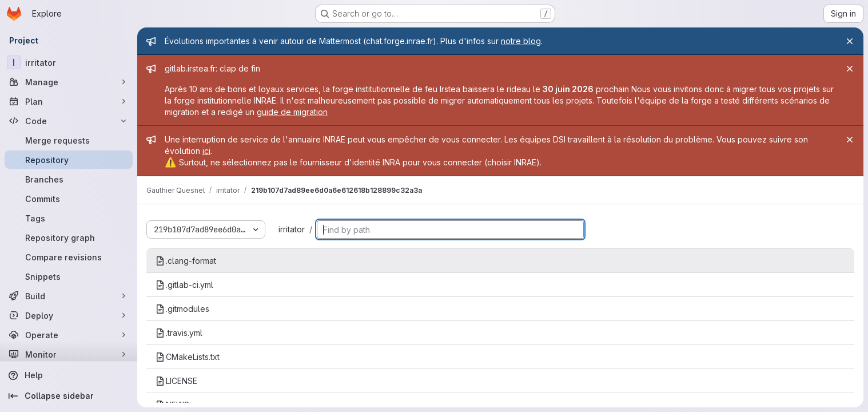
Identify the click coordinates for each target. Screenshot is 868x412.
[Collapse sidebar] (69, 396)
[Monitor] (69, 354)
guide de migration (292, 112)
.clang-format (186, 261)
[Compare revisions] (69, 257)
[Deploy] (69, 315)
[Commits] (69, 199)
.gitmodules (182, 309)
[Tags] (69, 218)
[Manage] (69, 82)
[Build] (69, 296)
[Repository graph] (69, 237)
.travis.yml (179, 333)
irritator (292, 229)
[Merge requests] (69, 140)
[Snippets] (69, 276)
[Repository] (69, 160)
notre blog (521, 41)
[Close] (850, 41)
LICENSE (176, 381)
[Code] (69, 121)
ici (206, 151)
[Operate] (69, 335)
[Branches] (69, 179)
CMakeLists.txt (188, 357)
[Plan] (69, 101)
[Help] (69, 375)
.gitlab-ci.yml (184, 285)
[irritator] (69, 62)
